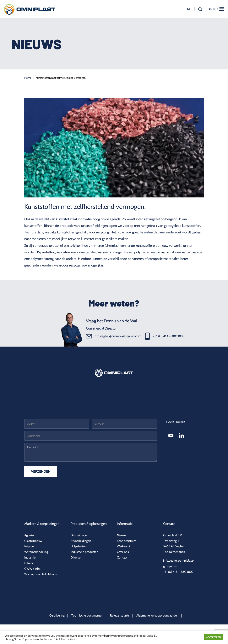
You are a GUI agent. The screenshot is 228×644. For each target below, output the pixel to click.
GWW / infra (32, 569)
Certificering (57, 615)
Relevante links (120, 615)
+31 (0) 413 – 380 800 (165, 336)
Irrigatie (29, 546)
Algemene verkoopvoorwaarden (157, 615)
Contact (122, 557)
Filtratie (29, 563)
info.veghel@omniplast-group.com (114, 336)
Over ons (123, 552)
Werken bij (124, 546)
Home (28, 78)
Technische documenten (87, 615)
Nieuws (122, 535)
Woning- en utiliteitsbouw (41, 574)
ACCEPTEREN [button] (214, 637)
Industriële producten (84, 552)
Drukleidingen (80, 535)
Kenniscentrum (127, 541)
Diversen (76, 557)
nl (189, 9)
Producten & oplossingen (89, 524)
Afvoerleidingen (81, 541)
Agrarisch (30, 535)
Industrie (30, 557)
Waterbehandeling (36, 552)
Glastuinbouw (33, 541)
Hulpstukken (79, 546)
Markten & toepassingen (42, 524)
